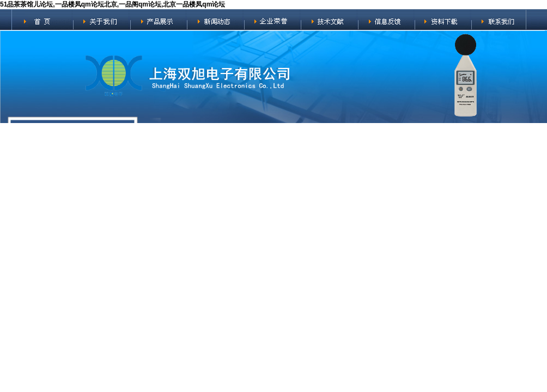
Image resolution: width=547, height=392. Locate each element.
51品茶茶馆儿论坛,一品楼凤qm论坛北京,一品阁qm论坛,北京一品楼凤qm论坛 (113, 4)
